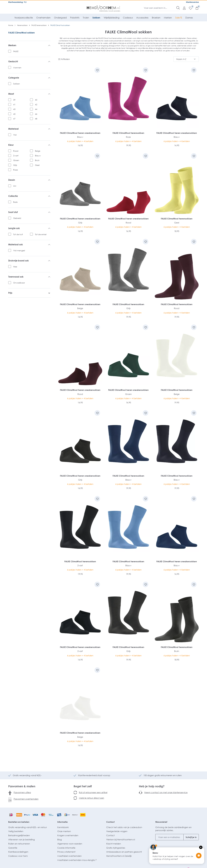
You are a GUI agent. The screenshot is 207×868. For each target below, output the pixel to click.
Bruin (37, 160)
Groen (16, 160)
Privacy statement (66, 852)
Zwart (16, 156)
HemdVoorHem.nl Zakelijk (119, 856)
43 (14, 109)
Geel (37, 165)
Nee (15, 267)
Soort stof (29, 212)
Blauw (38, 156)
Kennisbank (63, 827)
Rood (16, 151)
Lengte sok (29, 228)
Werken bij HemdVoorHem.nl (121, 839)
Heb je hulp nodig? (152, 786)
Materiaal (29, 129)
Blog (60, 839)
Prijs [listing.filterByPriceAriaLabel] (29, 293)
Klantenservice (192, 2)
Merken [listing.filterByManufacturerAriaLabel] (29, 45)
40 (36, 100)
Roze (16, 170)
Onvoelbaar (19, 283)
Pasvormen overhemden (26, 799)
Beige (38, 151)
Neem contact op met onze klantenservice (166, 792)
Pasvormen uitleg (22, 792)
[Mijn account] (183, 8)
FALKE (16, 51)
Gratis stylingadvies (116, 848)
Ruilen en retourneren (19, 844)
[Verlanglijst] (189, 8)
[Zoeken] (178, 8)
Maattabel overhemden (69, 856)
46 (36, 114)
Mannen (17, 68)
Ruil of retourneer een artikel (93, 792)
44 (36, 109)
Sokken (17, 84)
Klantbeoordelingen (18, 852)
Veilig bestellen (16, 831)
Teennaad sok (29, 277)
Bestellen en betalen (19, 822)
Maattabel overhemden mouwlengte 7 (77, 860)
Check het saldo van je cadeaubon (124, 827)
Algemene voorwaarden (70, 844)
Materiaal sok (29, 245)
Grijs (15, 165)
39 (14, 100)
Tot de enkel (41, 234)
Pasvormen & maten (22, 786)
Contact (110, 822)
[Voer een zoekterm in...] (160, 8)
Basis (15, 202)
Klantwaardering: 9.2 (17, 2)
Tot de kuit (18, 234)
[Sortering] (186, 59)
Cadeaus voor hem (18, 856)
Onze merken (64, 831)
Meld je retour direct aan (92, 798)
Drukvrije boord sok (29, 261)
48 (36, 119)
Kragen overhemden (68, 835)
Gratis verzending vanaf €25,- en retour (28, 827)
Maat (29, 94)
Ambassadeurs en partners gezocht (124, 852)
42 (36, 104)
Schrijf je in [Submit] (191, 837)
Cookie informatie (66, 848)
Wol (15, 135)
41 (14, 104)
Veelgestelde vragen (117, 831)
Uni (15, 186)
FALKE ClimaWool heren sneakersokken (80, 133)
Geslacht (29, 62)
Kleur (29, 145)
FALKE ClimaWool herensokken (128, 133)
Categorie (29, 78)
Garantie (13, 848)
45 (14, 114)
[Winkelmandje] (196, 8)
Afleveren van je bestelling (21, 839)
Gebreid (17, 218)
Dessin (29, 180)
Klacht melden (114, 844)
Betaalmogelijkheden (19, 835)
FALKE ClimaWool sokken (21, 33)
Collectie (29, 196)
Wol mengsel (19, 250)
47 (14, 119)
